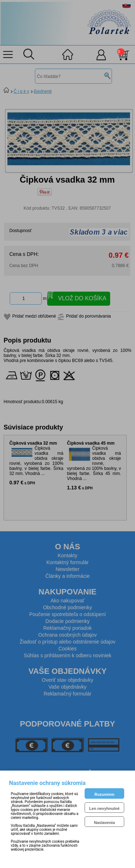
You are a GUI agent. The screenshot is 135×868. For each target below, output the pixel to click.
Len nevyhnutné (104, 808)
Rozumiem (104, 794)
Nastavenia (104, 823)
